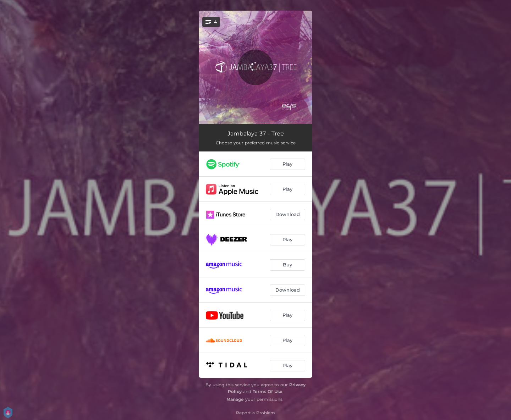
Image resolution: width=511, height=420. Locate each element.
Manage (235, 399)
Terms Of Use (268, 391)
